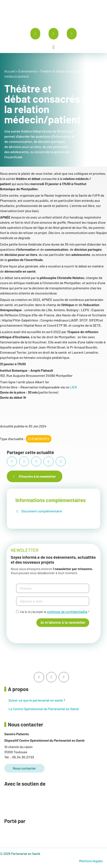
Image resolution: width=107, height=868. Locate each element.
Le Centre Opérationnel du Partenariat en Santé (44, 709)
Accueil (10, 71)
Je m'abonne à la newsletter (63, 623)
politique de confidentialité (67, 612)
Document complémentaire (42, 511)
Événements (27, 71)
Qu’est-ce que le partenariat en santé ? (37, 700)
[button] (53, 47)
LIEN (73, 387)
